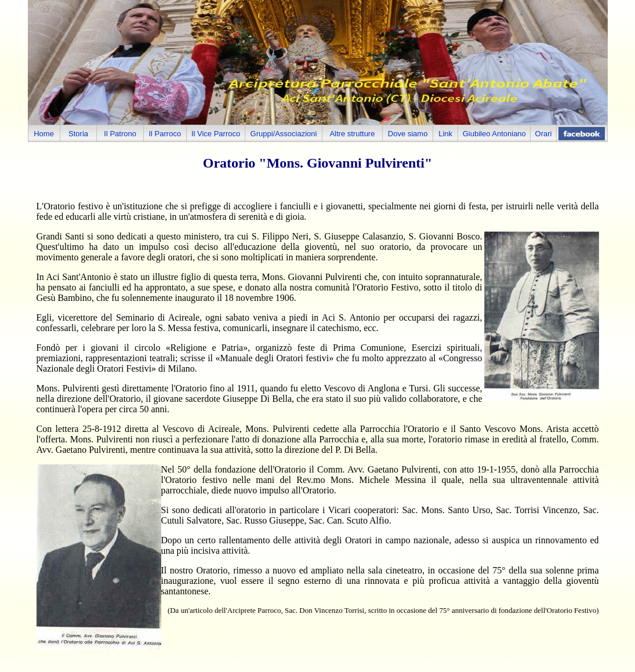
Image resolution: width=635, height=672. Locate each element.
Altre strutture (352, 134)
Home (44, 134)
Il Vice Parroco (216, 134)
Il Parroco (165, 134)
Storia (78, 134)
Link (445, 134)
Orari (544, 134)
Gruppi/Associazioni (284, 134)
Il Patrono (120, 134)
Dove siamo (408, 134)
